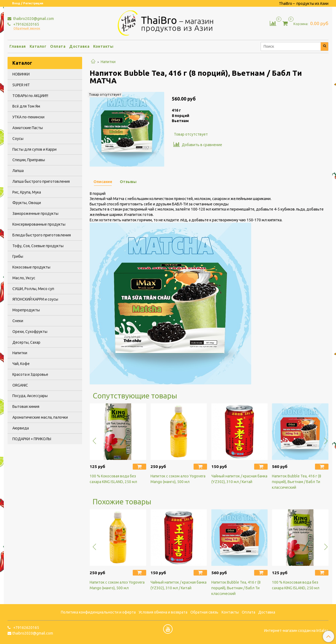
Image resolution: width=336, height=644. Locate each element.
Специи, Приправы (29, 160)
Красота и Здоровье (30, 374)
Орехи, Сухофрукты (30, 332)
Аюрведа (21, 428)
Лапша (18, 171)
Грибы (18, 256)
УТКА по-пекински (28, 117)
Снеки (18, 321)
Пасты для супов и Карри (34, 149)
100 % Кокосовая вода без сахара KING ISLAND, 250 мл (113, 479)
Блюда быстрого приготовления (42, 235)
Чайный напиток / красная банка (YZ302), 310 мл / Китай (239, 479)
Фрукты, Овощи (27, 203)
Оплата (58, 46)
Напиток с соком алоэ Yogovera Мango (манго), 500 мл (178, 479)
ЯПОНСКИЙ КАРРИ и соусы (35, 299)
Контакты (103, 46)
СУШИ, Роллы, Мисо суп (33, 289)
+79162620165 (26, 24)
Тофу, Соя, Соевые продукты (38, 246)
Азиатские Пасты (28, 128)
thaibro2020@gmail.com (33, 19)
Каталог (38, 46)
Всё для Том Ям (26, 106)
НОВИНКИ (21, 74)
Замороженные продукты (35, 213)
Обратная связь (204, 612)
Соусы (18, 139)
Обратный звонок (27, 28)
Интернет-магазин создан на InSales (296, 631)
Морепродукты (26, 310)
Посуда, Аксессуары (30, 396)
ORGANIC (20, 385)
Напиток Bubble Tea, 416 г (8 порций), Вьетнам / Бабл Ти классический (297, 482)
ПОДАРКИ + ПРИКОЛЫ (32, 439)
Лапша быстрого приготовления (41, 181)
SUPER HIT (21, 85)
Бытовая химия (26, 407)
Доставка (79, 46)
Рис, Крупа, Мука (27, 192)
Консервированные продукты (39, 224)
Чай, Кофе (21, 364)
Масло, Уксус (24, 278)
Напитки (108, 62)
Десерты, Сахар (26, 342)
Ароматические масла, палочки (40, 417)
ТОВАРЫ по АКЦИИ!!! (30, 96)
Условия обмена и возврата (163, 612)
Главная (18, 46)
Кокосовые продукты (31, 267)
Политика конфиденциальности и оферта (98, 612)
